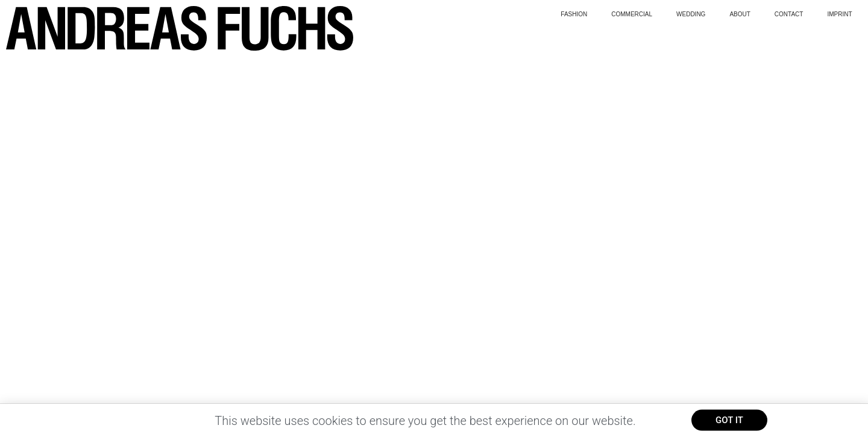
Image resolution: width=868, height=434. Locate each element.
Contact (789, 14)
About (740, 14)
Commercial (632, 14)
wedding (691, 14)
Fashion (574, 14)
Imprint (839, 14)
